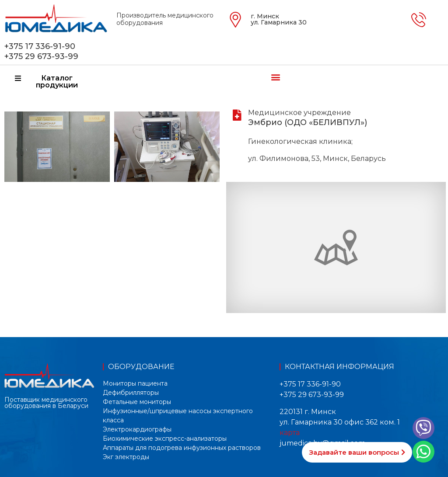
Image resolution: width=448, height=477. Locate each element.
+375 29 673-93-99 (41, 56)
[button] (275, 77)
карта (290, 433)
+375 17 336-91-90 (40, 46)
